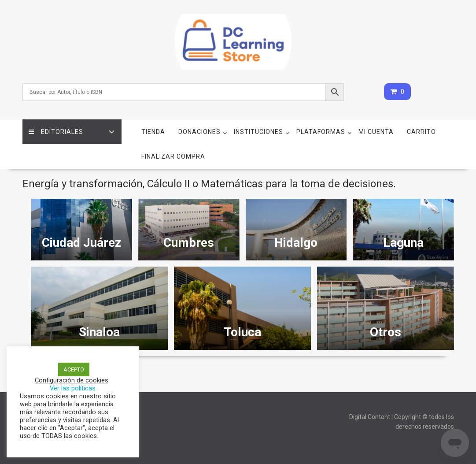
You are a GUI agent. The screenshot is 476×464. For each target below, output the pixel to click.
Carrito (421, 132)
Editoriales (56, 132)
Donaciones (199, 132)
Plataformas (321, 132)
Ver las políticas (73, 388)
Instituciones (258, 132)
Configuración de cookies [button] (72, 380)
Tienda (153, 132)
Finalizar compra (173, 156)
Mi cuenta (376, 132)
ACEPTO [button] (74, 369)
